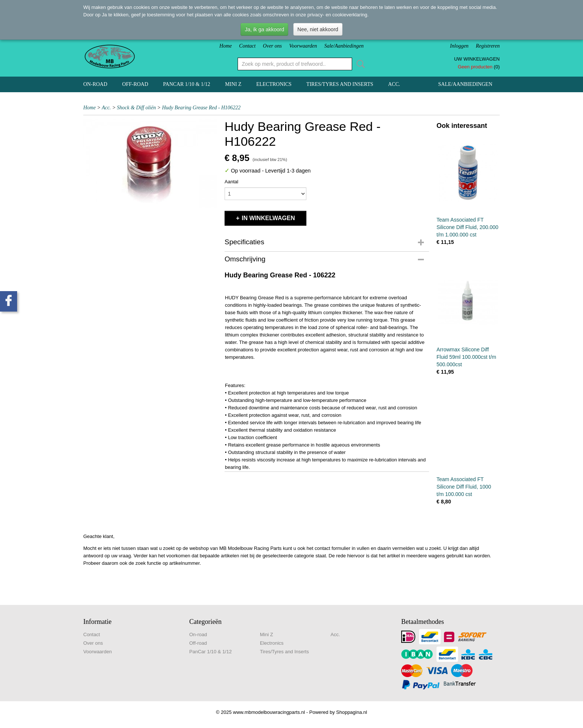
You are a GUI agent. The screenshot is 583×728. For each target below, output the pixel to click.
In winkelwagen (268, 218)
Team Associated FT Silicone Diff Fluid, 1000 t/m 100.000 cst (464, 487)
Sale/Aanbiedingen (344, 46)
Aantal (231, 182)
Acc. (394, 84)
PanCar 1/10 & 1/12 (187, 84)
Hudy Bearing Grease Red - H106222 (201, 108)
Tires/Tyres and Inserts (340, 84)
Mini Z (233, 84)
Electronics (274, 84)
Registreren (488, 46)
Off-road (135, 84)
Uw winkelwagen (477, 59)
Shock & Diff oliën (137, 108)
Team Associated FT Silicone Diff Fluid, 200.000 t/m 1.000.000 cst (467, 227)
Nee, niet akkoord (318, 29)
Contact (247, 46)
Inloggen (459, 46)
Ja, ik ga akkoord (264, 29)
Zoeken (359, 64)
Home (226, 46)
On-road (95, 84)
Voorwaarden (303, 46)
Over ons (272, 46)
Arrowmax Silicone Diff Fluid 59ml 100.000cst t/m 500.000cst (466, 357)
